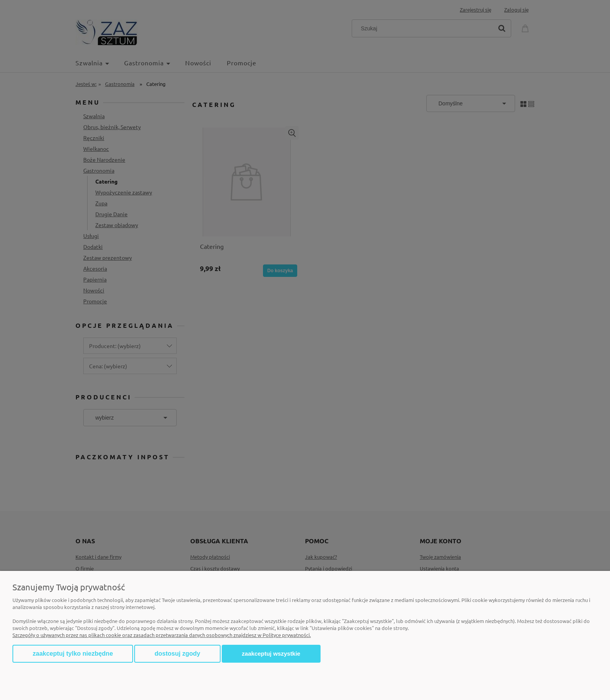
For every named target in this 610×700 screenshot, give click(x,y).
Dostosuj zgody (177, 654)
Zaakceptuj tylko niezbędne (73, 654)
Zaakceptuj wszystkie (271, 654)
